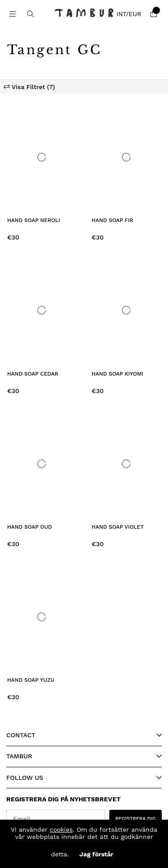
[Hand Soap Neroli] (42, 157)
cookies (61, 830)
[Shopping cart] (154, 14)
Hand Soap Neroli (34, 220)
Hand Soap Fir (113, 220)
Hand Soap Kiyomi (118, 374)
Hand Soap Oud (30, 527)
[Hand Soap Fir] (127, 157)
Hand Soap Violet (118, 527)
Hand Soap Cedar (33, 374)
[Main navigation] (13, 14)
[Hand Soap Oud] (42, 464)
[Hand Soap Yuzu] (42, 617)
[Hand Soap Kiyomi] (127, 310)
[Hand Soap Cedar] (42, 310)
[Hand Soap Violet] (127, 464)
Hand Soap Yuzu (31, 680)
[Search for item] (30, 14)
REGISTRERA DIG (136, 819)
